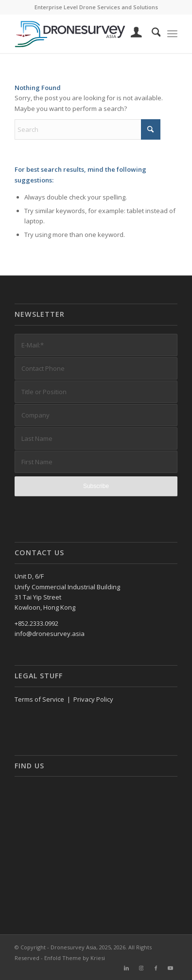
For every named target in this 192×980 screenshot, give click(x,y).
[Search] (151, 34)
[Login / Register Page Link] (131, 34)
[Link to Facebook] (156, 968)
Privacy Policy (93, 699)
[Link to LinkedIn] (126, 968)
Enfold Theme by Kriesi (75, 958)
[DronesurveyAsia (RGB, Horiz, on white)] (80, 34)
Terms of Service (39, 699)
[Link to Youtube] (170, 968)
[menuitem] (131, 34)
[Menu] (172, 34)
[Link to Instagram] (141, 968)
